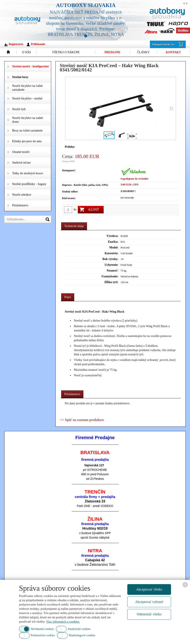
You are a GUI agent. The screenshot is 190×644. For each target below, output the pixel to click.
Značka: (113, 242)
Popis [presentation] (68, 297)
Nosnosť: (112, 271)
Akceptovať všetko (149, 589)
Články (143, 52)
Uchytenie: (111, 265)
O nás (26, 52)
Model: (114, 247)
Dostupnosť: (69, 170)
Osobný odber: (70, 192)
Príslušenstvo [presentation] (72, 394)
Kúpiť (94, 210)
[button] (171, 108)
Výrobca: (112, 236)
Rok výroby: (110, 259)
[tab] (74, 226)
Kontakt (173, 52)
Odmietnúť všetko (149, 614)
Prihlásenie (38, 44)
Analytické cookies (79, 629)
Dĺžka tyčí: (111, 282)
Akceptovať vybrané (149, 602)
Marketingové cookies (82, 635)
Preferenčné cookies (43, 635)
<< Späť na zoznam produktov (82, 420)
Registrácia (16, 44)
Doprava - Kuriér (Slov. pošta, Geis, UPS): (85, 185)
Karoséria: (112, 253)
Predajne (112, 52)
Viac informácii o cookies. (63, 622)
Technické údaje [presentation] (74, 226)
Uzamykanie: (110, 276)
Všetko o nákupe (66, 52)
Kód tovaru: (69, 198)
